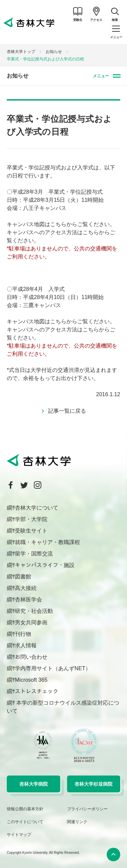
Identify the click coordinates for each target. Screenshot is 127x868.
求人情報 (26, 645)
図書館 (23, 577)
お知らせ (54, 52)
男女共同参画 (31, 622)
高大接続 (26, 588)
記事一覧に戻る (67, 411)
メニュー (101, 76)
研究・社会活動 (34, 611)
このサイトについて (25, 822)
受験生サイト (31, 531)
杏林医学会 (28, 600)
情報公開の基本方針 (25, 809)
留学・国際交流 (34, 554)
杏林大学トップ (21, 52)
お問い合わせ (31, 657)
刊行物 (23, 634)
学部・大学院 (31, 519)
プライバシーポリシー (87, 809)
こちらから (64, 224)
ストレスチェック (37, 691)
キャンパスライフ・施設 (45, 565)
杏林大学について (37, 508)
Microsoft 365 (31, 680)
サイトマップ (19, 835)
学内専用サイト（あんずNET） (53, 668)
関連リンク (77, 822)
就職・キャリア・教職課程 (47, 542)
